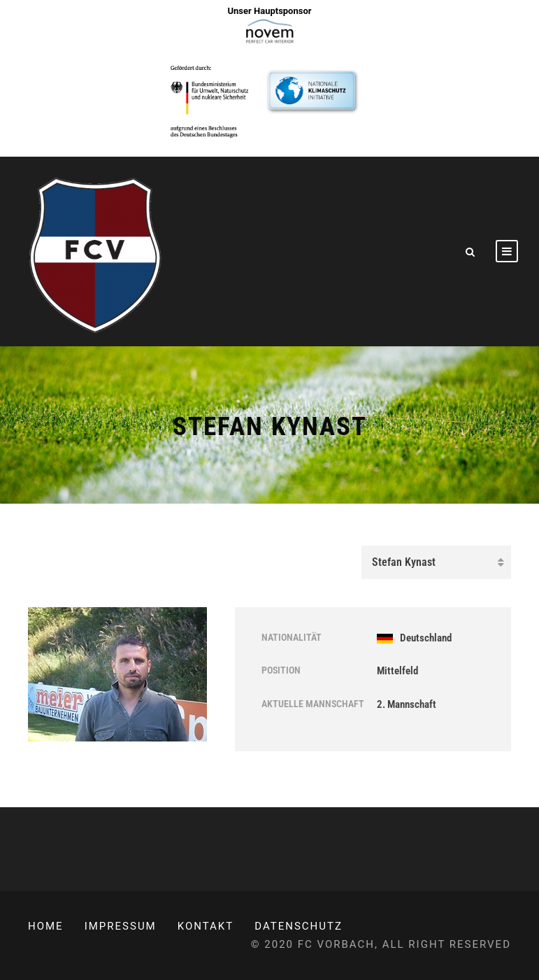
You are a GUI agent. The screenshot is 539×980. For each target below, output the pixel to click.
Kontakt (206, 926)
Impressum (121, 926)
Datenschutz (299, 926)
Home (46, 926)
